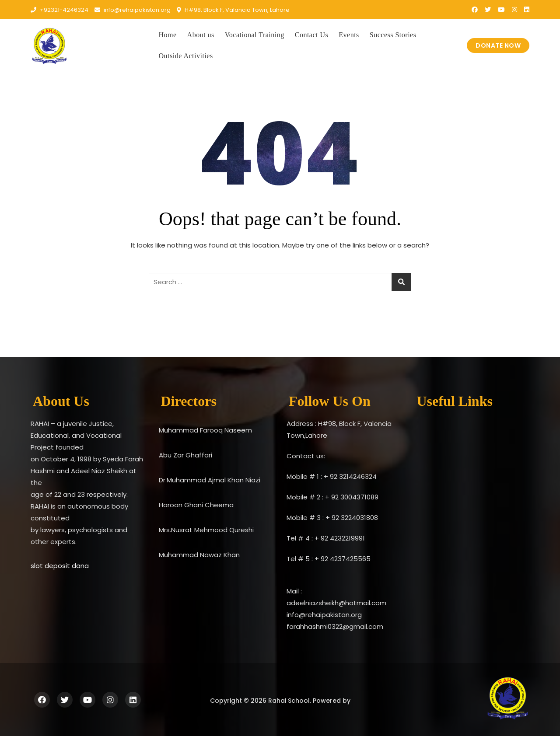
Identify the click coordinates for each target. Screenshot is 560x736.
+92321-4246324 (59, 10)
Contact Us (312, 35)
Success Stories (393, 35)
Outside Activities (186, 56)
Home (168, 35)
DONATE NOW (498, 45)
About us (201, 35)
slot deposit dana (60, 566)
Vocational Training (255, 35)
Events (349, 35)
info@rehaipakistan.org (133, 10)
